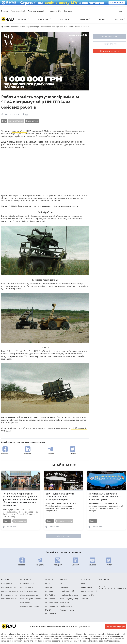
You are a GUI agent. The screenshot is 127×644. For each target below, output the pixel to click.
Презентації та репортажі (31, 599)
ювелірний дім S (19, 131)
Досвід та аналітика (29, 591)
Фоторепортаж (20, 521)
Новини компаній (9, 587)
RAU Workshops (51, 606)
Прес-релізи (32, 121)
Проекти (119, 19)
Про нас (5, 11)
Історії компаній (67, 591)
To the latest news (110, 37)
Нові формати (66, 606)
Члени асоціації (18, 11)
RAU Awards (50, 599)
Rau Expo (48, 587)
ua (120, 11)
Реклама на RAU (54, 11)
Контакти (68, 11)
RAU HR (48, 584)
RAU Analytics (50, 614)
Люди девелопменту (29, 595)
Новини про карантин (30, 606)
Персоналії (84, 19)
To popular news (110, 44)
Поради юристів (67, 610)
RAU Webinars (51, 595)
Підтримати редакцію (110, 51)
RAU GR (102, 19)
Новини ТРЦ (26, 579)
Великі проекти (27, 587)
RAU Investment (51, 602)
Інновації (64, 587)
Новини (22, 19)
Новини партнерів (64, 521)
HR (61, 584)
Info (4, 121)
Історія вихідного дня (69, 595)
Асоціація (85, 579)
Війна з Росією (16, 121)
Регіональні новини (10, 591)
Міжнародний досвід (69, 599)
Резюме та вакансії (9, 599)
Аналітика (43, 19)
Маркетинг (65, 602)
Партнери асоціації (36, 11)
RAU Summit (50, 591)
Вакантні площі (27, 584)
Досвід (64, 19)
